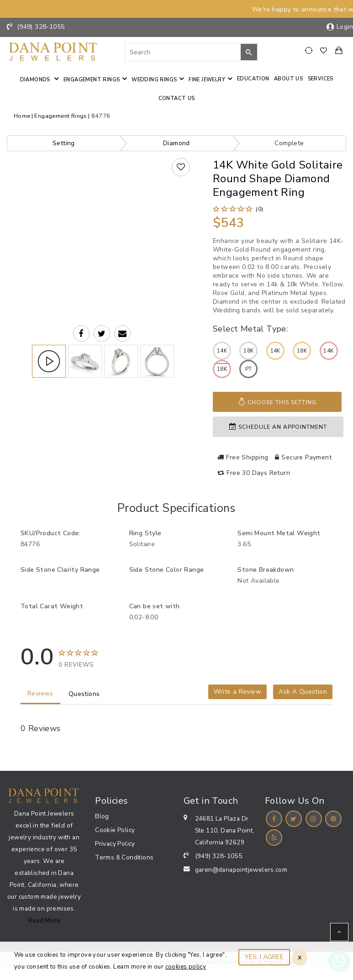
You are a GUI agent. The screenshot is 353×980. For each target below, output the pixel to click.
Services (321, 79)
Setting (64, 143)
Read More (44, 920)
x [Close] (300, 957)
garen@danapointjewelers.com (241, 870)
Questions (84, 694)
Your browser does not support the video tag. (102, 216)
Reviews (40, 693)
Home (22, 116)
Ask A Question (303, 692)
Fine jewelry (207, 80)
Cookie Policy (115, 830)
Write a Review (237, 692)
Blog (102, 816)
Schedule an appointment (278, 427)
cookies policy (186, 967)
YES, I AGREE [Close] (264, 957)
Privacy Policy (115, 844)
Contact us (177, 98)
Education (253, 79)
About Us (288, 79)
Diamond (176, 143)
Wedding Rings (154, 80)
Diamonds (36, 80)
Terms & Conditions (124, 857)
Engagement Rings (92, 80)
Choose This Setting (277, 402)
